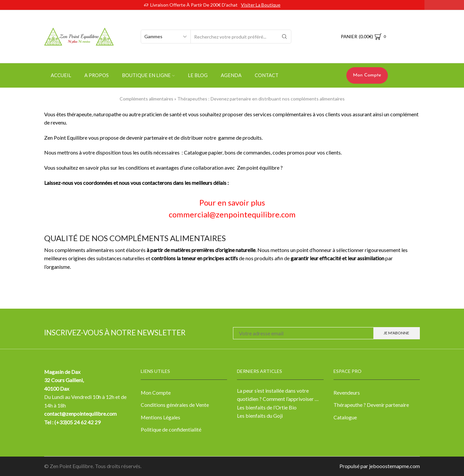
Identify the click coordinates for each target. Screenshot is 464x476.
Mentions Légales (160, 417)
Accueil (61, 75)
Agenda (231, 75)
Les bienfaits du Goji (260, 416)
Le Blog (198, 75)
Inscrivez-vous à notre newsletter (115, 333)
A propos (97, 75)
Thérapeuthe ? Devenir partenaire (371, 405)
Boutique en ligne (148, 75)
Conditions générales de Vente (175, 405)
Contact (267, 75)
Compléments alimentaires (146, 99)
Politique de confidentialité (171, 429)
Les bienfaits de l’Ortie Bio (267, 407)
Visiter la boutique (261, 5)
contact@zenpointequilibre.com (81, 414)
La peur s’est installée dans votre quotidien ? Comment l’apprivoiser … (278, 395)
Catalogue (345, 417)
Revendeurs (347, 392)
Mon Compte (367, 75)
